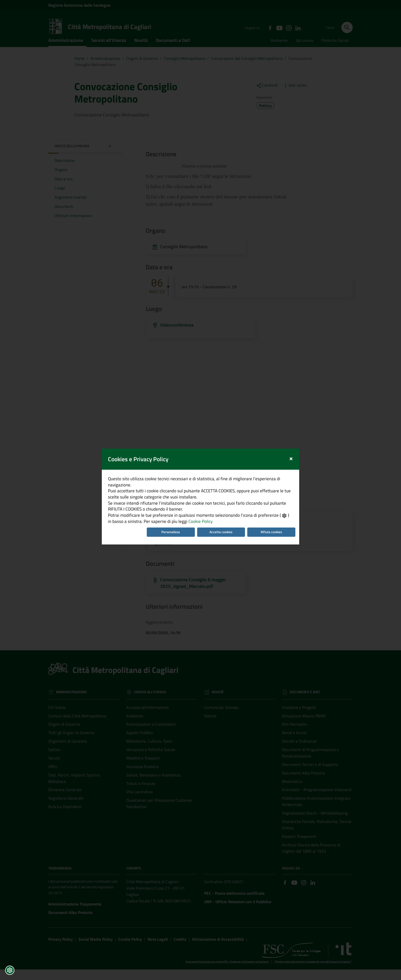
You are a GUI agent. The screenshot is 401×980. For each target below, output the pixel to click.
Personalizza (169, 537)
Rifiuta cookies (275, 537)
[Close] (297, 454)
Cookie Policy (193, 526)
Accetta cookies (222, 537)
